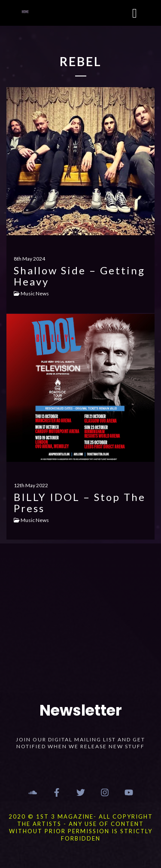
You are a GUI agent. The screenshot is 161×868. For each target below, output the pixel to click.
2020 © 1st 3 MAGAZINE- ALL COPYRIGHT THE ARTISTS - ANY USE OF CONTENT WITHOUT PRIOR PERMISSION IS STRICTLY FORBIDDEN (81, 827)
